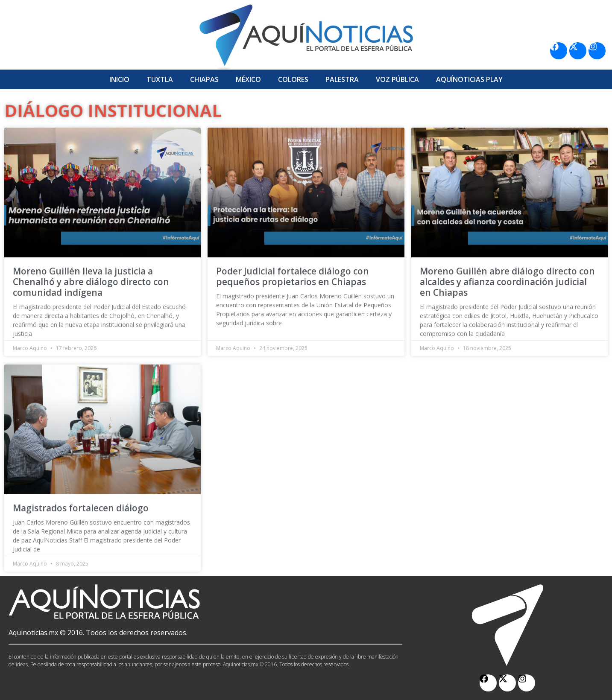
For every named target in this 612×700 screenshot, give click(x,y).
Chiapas (204, 79)
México (248, 79)
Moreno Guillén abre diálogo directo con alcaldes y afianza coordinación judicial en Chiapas (507, 282)
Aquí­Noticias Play (469, 79)
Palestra (342, 79)
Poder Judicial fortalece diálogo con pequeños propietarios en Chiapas (293, 276)
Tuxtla (160, 79)
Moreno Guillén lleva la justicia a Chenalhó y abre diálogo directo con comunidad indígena (91, 282)
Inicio (119, 79)
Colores (293, 79)
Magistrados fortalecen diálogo (81, 508)
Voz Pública (397, 79)
